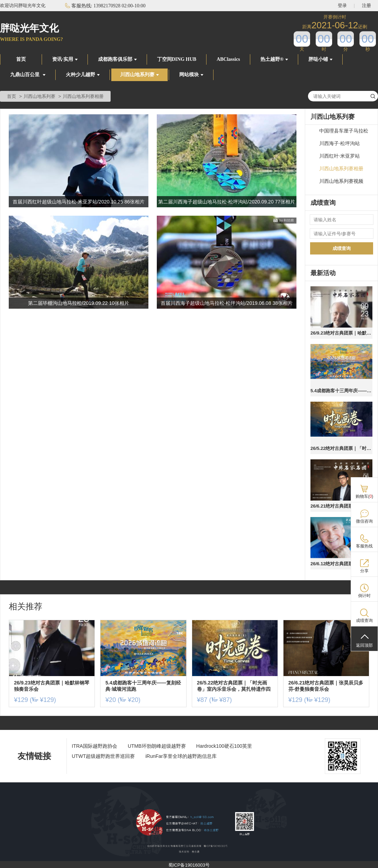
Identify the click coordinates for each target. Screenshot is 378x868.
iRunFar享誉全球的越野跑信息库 (181, 756)
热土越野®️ (274, 59)
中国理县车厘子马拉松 (344, 131)
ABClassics (228, 59)
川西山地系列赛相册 (341, 169)
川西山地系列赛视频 (341, 181)
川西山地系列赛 (139, 75)
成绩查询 (342, 248)
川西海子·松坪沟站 (339, 144)
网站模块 (191, 75)
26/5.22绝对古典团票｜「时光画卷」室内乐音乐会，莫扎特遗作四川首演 (341, 448)
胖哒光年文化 (29, 28)
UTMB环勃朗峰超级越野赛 (157, 746)
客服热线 (364, 546)
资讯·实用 (65, 59)
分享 (364, 571)
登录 (342, 5)
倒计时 (364, 596)
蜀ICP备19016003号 (189, 865)
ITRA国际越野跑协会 (94, 746)
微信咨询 (364, 521)
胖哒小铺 (320, 59)
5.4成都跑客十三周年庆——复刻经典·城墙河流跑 (341, 391)
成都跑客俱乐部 (117, 59)
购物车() (365, 496)
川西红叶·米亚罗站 (339, 156)
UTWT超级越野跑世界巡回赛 (103, 756)
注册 (366, 5)
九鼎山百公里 (28, 75)
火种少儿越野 (83, 75)
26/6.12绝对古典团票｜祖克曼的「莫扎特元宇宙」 (341, 564)
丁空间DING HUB (177, 59)
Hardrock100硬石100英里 (224, 746)
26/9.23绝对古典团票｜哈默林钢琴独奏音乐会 (341, 333)
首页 (21, 59)
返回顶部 (364, 645)
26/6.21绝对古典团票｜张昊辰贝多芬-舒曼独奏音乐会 (341, 506)
